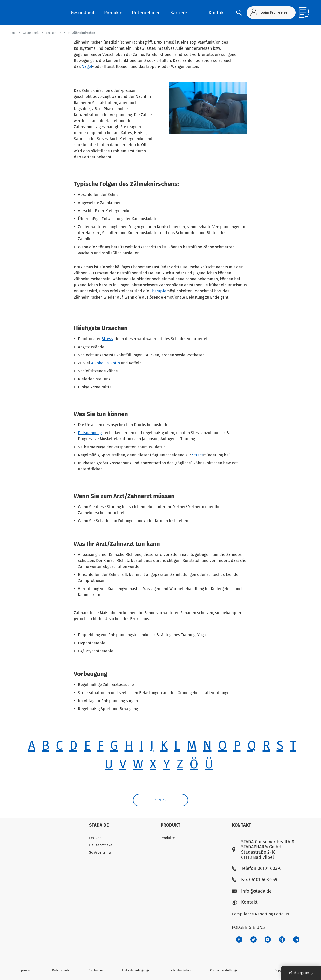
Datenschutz (61, 970)
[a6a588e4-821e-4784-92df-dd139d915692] (253, 939)
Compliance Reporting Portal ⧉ (260, 914)
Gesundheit (83, 13)
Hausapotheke (101, 845)
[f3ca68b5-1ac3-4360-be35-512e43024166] (268, 939)
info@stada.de (252, 891)
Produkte (113, 13)
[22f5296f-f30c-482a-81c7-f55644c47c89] (282, 939)
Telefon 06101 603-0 (257, 869)
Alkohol (98, 363)
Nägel (87, 66)
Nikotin (113, 363)
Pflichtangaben (181, 970)
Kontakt (217, 13)
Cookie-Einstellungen (225, 970)
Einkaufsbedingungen (137, 970)
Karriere (179, 13)
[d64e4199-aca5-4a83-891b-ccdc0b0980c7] (296, 939)
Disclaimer (96, 970)
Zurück (160, 800)
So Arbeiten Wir (101, 852)
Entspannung (90, 433)
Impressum (25, 970)
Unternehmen (146, 13)
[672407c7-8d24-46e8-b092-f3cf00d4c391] (239, 939)
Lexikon (95, 838)
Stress (107, 339)
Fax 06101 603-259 (255, 880)
